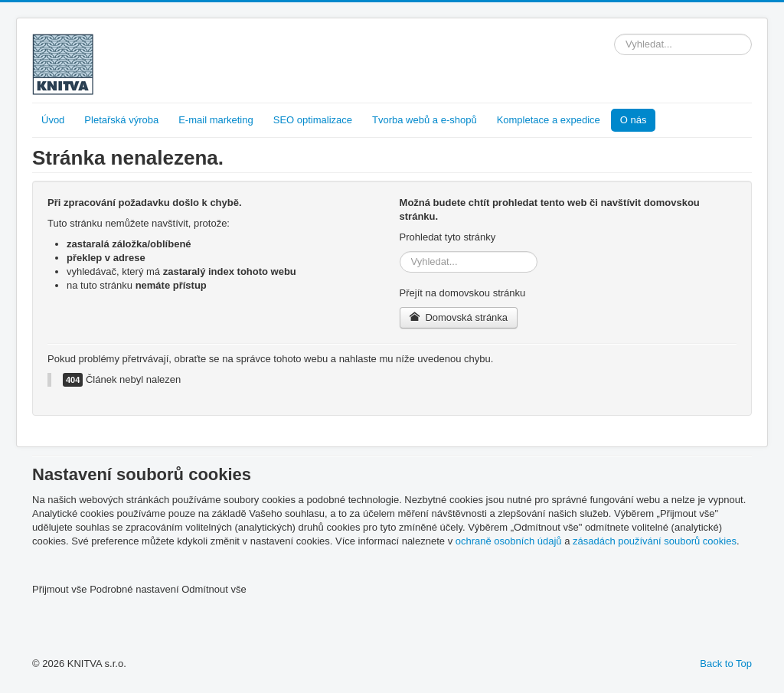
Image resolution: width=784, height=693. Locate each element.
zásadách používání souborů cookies (655, 541)
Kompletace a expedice (549, 120)
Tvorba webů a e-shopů (425, 120)
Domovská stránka (459, 317)
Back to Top (726, 664)
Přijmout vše (60, 589)
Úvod (53, 120)
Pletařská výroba (121, 120)
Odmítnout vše (214, 589)
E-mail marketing (216, 120)
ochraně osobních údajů (509, 541)
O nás (634, 120)
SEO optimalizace (313, 120)
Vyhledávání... (614, 34)
